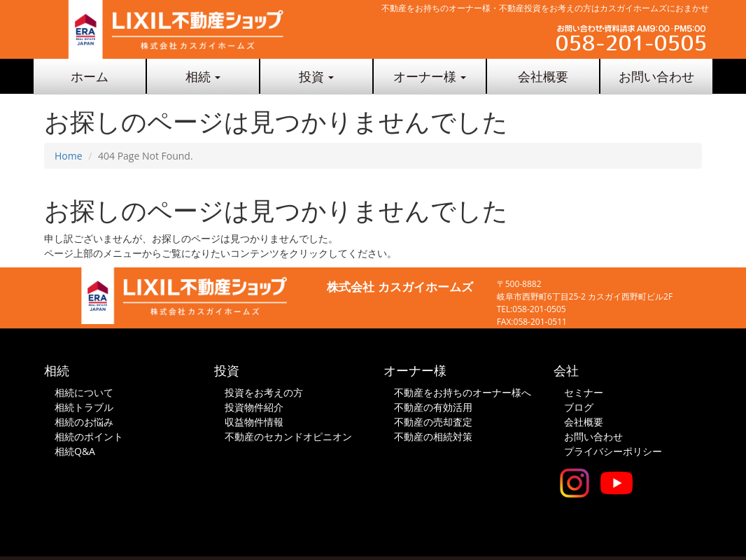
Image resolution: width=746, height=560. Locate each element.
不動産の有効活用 (433, 407)
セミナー (584, 392)
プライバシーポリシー (613, 451)
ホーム (90, 76)
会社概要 (543, 76)
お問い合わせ (656, 76)
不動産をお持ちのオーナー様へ (463, 392)
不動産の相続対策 (433, 436)
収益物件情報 (254, 422)
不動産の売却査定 (433, 422)
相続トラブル (84, 407)
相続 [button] (203, 76)
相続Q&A (75, 451)
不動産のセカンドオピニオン (288, 436)
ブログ (579, 407)
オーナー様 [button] (430, 76)
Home (69, 156)
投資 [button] (317, 76)
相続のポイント (89, 436)
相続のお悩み (84, 422)
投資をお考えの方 (264, 392)
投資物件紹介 (254, 407)
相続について (84, 392)
